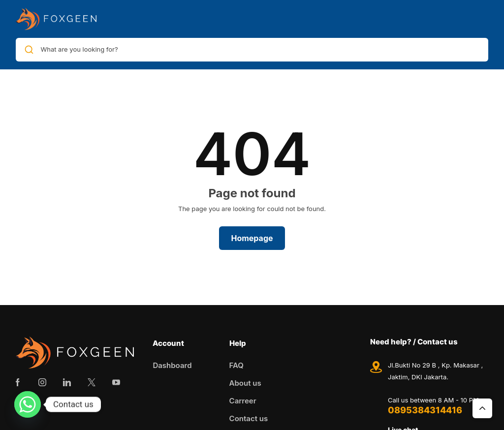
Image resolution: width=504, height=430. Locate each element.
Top (482, 408)
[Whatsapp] (28, 404)
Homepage (252, 238)
